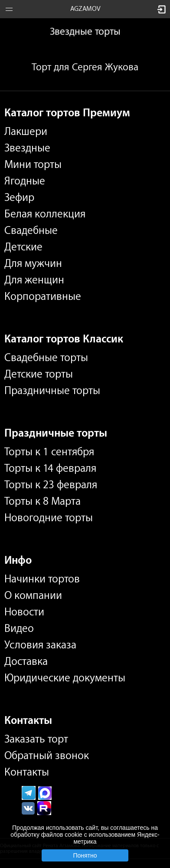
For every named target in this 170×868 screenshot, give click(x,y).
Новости (24, 612)
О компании (33, 595)
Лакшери (26, 132)
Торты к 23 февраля (51, 485)
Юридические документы (65, 678)
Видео (19, 628)
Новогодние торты (49, 518)
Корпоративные (43, 296)
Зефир (19, 197)
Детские (23, 247)
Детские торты (39, 374)
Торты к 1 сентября (49, 452)
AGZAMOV (85, 9)
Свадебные (31, 230)
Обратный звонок (47, 756)
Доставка (26, 661)
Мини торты (33, 164)
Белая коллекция (45, 214)
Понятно (85, 855)
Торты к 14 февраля (50, 468)
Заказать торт (36, 739)
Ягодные (25, 181)
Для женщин (34, 280)
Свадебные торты (46, 358)
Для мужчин (33, 263)
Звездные (27, 148)
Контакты (27, 772)
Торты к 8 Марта (42, 501)
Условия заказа (40, 645)
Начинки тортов (42, 579)
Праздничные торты (52, 391)
